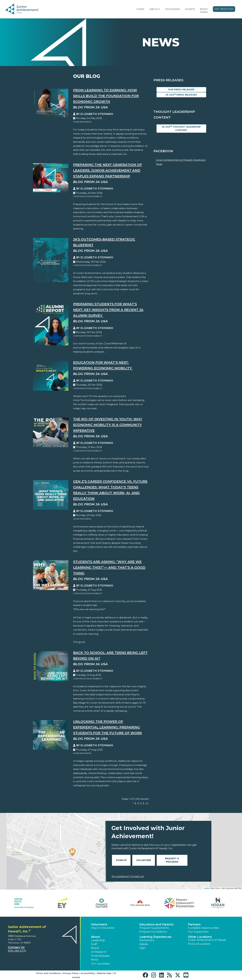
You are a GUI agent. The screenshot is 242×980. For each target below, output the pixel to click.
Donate (121, 860)
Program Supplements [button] (154, 928)
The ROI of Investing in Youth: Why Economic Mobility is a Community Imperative (108, 425)
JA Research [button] (99, 952)
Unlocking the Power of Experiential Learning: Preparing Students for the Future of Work (108, 727)
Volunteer (144, 860)
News (204, 9)
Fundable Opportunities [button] (203, 928)
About (154, 9)
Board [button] (95, 948)
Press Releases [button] (100, 956)
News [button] (95, 960)
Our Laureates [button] (100, 964)
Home (141, 9)
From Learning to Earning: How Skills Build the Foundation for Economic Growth (106, 96)
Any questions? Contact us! (128, 876)
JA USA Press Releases (181, 95)
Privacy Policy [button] (71, 973)
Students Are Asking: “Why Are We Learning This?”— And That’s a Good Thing (109, 567)
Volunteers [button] (99, 924)
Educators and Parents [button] (156, 924)
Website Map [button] (104, 973)
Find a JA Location (199, 944)
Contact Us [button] (16, 947)
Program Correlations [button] (153, 932)
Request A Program (172, 860)
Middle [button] (144, 944)
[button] (159, 9)
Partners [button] (194, 924)
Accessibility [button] (88, 973)
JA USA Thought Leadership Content (181, 128)
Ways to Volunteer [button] (103, 928)
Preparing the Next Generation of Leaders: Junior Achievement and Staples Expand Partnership (108, 170)
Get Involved (224, 9)
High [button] (142, 948)
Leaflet (206, 888)
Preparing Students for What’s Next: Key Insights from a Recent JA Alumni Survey (108, 310)
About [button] (96, 937)
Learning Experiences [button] (155, 937)
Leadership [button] (98, 940)
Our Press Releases (181, 89)
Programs (172, 9)
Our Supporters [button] (198, 932)
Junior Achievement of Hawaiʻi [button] (207, 940)
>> (147, 803)
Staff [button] (94, 944)
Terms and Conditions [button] (48, 973)
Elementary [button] (147, 940)
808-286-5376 (17, 951)
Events (190, 9)
